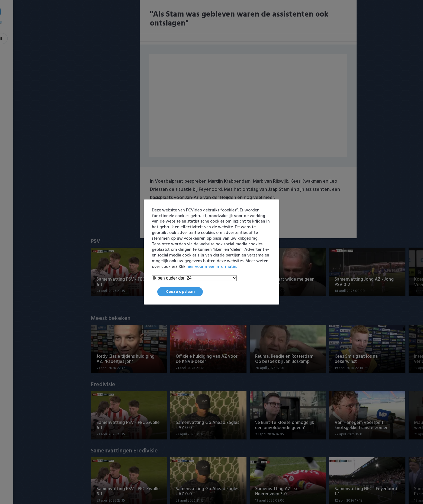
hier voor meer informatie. (212, 267)
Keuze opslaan (180, 292)
